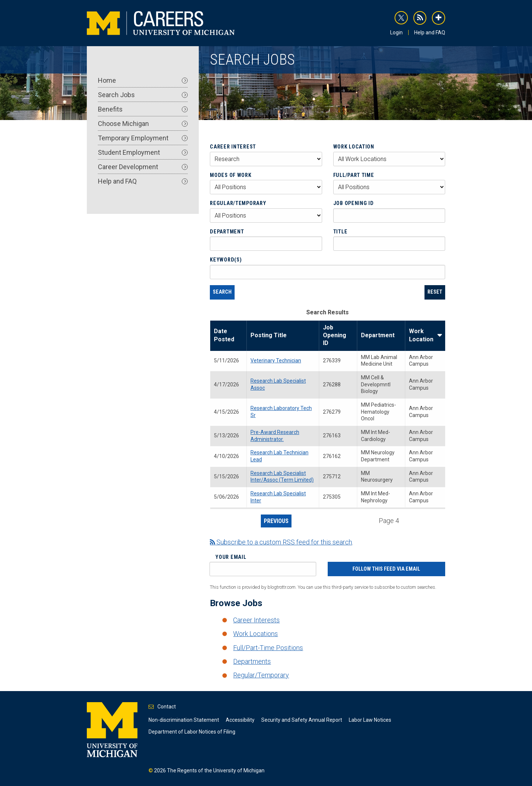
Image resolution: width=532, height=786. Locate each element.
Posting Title (269, 335)
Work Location (354, 147)
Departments (252, 661)
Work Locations (255, 634)
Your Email (231, 557)
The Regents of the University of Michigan (216, 770)
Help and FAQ (430, 33)
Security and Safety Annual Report (302, 720)
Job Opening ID (354, 203)
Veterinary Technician (276, 360)
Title (340, 232)
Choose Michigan (143, 124)
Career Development (143, 167)
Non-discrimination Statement (184, 720)
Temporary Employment (143, 138)
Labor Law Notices (370, 720)
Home (143, 80)
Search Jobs (143, 95)
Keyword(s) (226, 260)
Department (227, 232)
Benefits (143, 109)
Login (396, 33)
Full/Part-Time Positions (268, 648)
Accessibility (240, 720)
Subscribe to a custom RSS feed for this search (281, 542)
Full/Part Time (354, 175)
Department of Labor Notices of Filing (192, 732)
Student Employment (143, 152)
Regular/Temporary (238, 203)
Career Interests (256, 620)
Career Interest (233, 147)
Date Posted (224, 335)
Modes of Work (231, 175)
